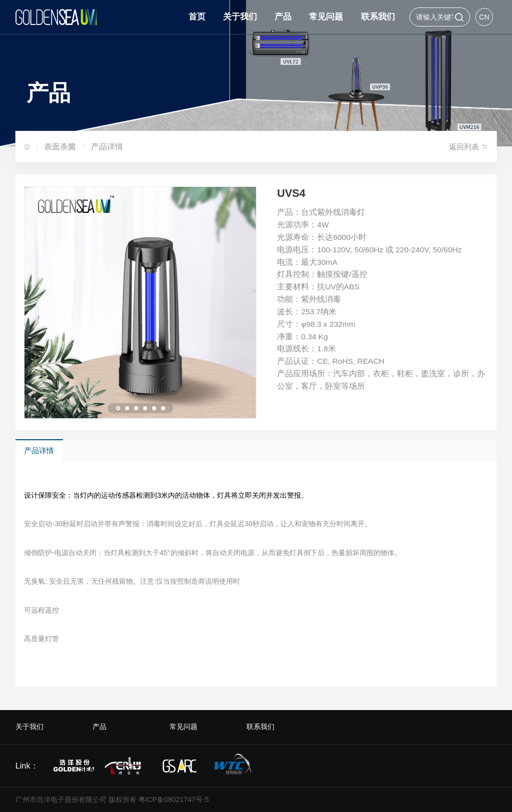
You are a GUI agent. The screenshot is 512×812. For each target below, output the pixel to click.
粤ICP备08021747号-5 (174, 800)
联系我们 (378, 17)
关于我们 (240, 17)
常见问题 (326, 17)
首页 (197, 17)
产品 (283, 17)
